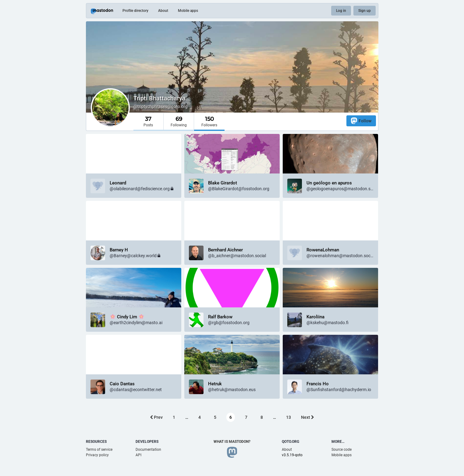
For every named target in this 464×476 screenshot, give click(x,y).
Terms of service (99, 450)
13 (289, 417)
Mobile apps (188, 11)
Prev (156, 417)
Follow (361, 121)
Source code (342, 450)
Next (308, 417)
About (163, 11)
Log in (341, 11)
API (138, 455)
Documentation (148, 450)
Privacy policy (97, 455)
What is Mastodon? (232, 442)
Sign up (365, 11)
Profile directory (135, 11)
